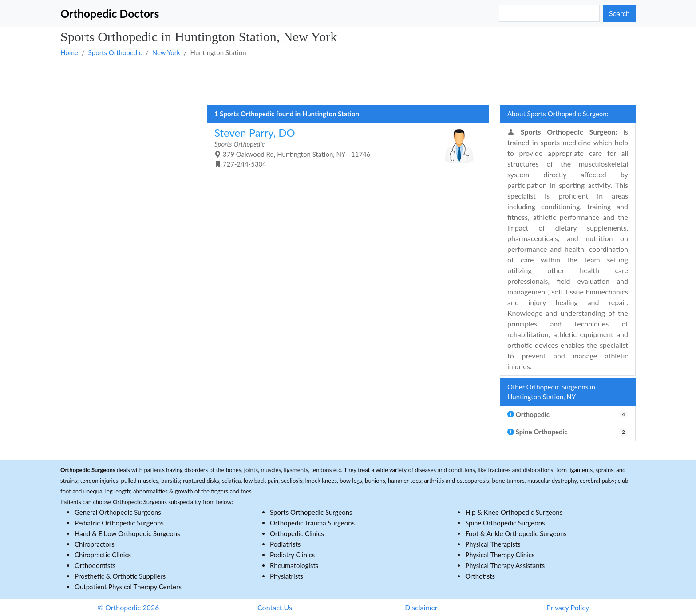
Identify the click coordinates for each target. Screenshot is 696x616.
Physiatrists (287, 576)
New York (166, 52)
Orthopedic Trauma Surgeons (312, 523)
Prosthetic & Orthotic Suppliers (120, 576)
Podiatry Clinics (292, 555)
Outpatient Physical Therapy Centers (128, 587)
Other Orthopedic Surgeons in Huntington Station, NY (551, 392)
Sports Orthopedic (115, 52)
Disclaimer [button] (421, 607)
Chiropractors (95, 544)
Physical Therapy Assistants (505, 565)
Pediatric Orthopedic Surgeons (119, 523)
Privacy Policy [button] (568, 607)
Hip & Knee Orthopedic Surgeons (514, 512)
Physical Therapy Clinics (500, 555)
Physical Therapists (493, 544)
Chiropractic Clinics (103, 555)
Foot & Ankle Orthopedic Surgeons (516, 533)
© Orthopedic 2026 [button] (129, 607)
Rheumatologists (294, 565)
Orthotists (480, 576)
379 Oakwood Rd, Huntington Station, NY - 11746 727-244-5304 (345, 147)
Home (69, 52)
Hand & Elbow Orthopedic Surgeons (127, 533)
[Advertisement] (327, 80)
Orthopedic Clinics (297, 533)
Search (619, 13)
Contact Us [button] (275, 607)
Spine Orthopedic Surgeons (505, 523)
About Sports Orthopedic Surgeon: (558, 114)
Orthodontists (95, 565)
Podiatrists (285, 544)
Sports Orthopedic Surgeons (311, 512)
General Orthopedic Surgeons (118, 512)
